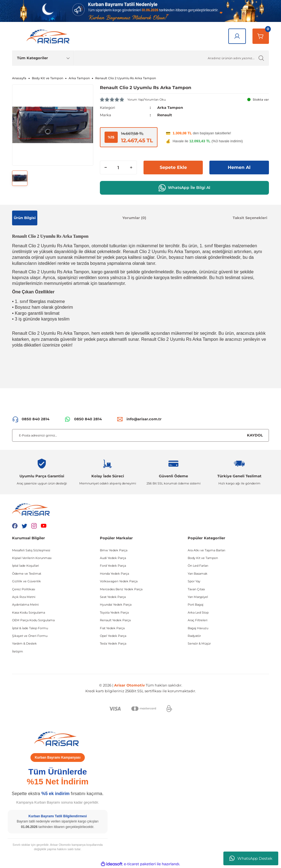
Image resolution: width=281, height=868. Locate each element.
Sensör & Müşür (199, 643)
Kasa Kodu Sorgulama (29, 612)
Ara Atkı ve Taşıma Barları (206, 550)
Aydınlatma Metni (25, 605)
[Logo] (49, 36)
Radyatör (194, 636)
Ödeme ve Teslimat (27, 574)
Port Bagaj (196, 605)
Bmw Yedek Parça (114, 550)
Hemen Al (239, 167)
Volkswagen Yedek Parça (119, 581)
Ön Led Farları (198, 566)
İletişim (18, 651)
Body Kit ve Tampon (203, 558)
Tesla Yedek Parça (113, 643)
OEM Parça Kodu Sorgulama (33, 620)
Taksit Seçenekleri (250, 218)
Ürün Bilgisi (25, 218)
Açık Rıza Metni (24, 597)
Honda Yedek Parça (114, 574)
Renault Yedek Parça (115, 620)
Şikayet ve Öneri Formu (30, 636)
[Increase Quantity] (131, 168)
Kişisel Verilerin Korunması (32, 558)
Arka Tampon (170, 107)
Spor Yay (194, 581)
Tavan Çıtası (196, 589)
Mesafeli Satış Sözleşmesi (31, 550)
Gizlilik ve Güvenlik (26, 581)
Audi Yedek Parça (113, 558)
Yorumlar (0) (134, 218)
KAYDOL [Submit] (255, 435)
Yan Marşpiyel (198, 597)
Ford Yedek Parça (113, 566)
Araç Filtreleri (198, 620)
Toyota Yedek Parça (114, 612)
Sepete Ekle (173, 167)
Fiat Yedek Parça (112, 628)
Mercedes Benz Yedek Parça (121, 589)
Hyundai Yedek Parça (116, 605)
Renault (165, 115)
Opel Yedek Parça (113, 636)
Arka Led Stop (198, 612)
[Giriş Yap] (237, 36)
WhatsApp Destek (251, 858)
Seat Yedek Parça (113, 597)
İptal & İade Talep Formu (30, 628)
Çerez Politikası (24, 589)
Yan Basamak (198, 574)
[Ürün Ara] (171, 58)
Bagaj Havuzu (198, 628)
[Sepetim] (261, 36)
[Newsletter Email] (140, 435)
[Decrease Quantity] (106, 168)
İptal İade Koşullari (26, 566)
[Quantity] (118, 168)
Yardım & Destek (24, 643)
